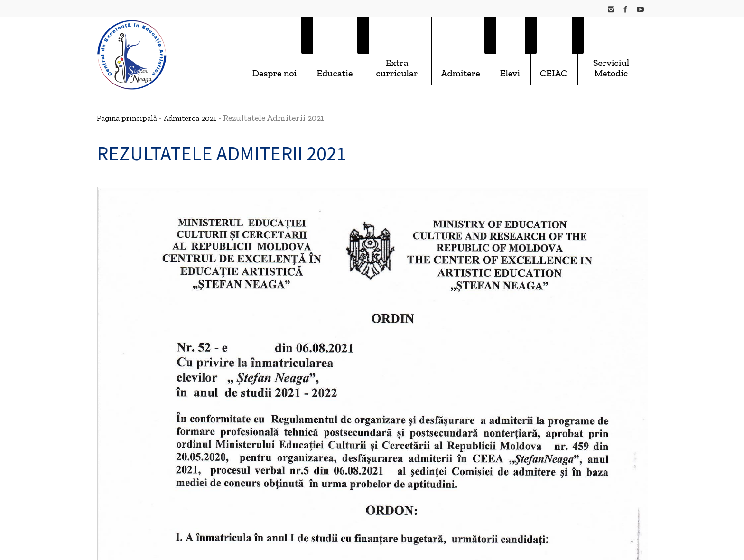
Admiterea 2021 (190, 118)
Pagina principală (127, 118)
